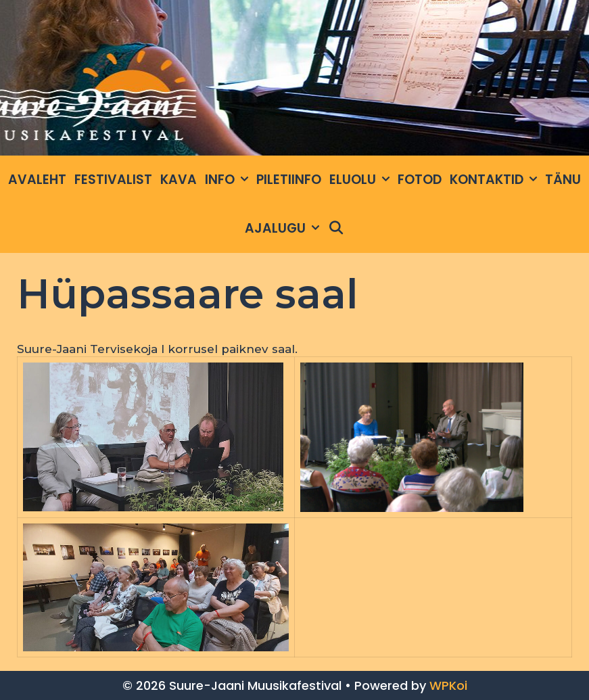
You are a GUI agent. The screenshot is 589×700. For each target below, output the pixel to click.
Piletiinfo (289, 180)
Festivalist (113, 180)
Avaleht (37, 180)
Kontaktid (495, 180)
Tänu (563, 180)
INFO (229, 180)
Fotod (420, 180)
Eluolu (361, 180)
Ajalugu (284, 229)
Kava (179, 180)
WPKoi (448, 685)
